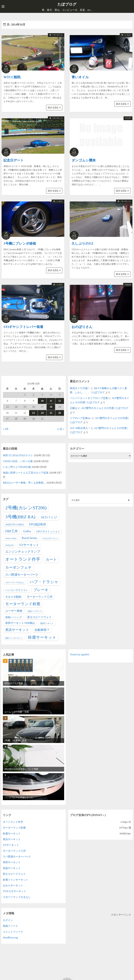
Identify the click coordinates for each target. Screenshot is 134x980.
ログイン (8, 920)
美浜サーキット (12, 839)
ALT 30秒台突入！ (80, 428)
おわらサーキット (13, 885)
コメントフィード (13, 932)
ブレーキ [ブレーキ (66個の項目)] (41, 590)
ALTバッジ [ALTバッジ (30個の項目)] (49, 517)
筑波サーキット (12, 868)
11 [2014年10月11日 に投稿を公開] (51, 401)
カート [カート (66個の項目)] (51, 559)
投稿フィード (10, 926)
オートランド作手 (13, 822)
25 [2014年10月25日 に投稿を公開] (51, 413)
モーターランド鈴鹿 (14, 828)
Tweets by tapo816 (79, 654)
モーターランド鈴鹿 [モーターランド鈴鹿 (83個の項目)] (23, 604)
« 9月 (6, 429)
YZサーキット (11, 845)
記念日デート (14, 160)
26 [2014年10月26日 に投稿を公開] (60, 413)
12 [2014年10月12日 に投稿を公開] (60, 401)
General (128, 284)
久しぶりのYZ (83, 244)
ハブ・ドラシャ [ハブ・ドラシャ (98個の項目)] (44, 582)
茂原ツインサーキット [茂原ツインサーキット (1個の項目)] (14, 638)
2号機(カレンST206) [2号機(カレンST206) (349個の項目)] (26, 508)
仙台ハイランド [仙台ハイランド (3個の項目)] (35, 611)
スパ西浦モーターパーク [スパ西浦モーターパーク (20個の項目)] (22, 574)
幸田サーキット (12, 862)
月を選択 (100, 500)
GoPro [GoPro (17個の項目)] (27, 531)
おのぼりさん (82, 327)
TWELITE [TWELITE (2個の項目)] (9, 545)
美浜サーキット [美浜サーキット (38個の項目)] (17, 630)
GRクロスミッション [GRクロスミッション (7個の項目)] (48, 531)
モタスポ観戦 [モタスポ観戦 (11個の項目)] (13, 597)
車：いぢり (126, 35)
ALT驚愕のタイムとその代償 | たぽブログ (105, 408)
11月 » (61, 429)
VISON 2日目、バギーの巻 (18, 461)
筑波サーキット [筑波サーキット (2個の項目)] (47, 623)
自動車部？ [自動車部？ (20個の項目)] (42, 630)
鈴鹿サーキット (12, 833)
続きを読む (54, 107)
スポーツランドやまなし (17, 897)
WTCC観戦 (12, 77)
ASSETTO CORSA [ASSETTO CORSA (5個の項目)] (14, 524)
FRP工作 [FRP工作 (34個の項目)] (11, 531)
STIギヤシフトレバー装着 (23, 327)
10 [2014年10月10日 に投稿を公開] (42, 401)
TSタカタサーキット (14, 891)
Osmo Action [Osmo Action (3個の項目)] (11, 538)
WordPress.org (10, 937)
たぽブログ (67, 4)
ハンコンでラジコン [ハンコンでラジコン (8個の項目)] (17, 590)
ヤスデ (128, 118)
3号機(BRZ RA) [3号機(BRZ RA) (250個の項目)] (20, 517)
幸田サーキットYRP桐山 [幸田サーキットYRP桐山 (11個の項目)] (20, 623)
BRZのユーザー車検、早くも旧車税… (24, 483)
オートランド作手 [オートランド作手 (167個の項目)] (23, 559)
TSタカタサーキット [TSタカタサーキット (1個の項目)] (51, 538)
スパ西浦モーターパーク (17, 856)
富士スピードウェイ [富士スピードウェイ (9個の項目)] (39, 617)
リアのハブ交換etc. (81, 418)
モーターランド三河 (14, 851)
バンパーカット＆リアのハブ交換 (89, 398)
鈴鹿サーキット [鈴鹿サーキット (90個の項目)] (42, 637)
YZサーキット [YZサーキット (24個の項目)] (29, 545)
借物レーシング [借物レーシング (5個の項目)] (14, 617)
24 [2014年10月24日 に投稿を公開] (42, 413)
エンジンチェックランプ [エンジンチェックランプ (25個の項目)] (23, 552)
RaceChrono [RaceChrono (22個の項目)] (29, 538)
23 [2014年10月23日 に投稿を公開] (33, 413)
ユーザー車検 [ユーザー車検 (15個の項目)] (14, 611)
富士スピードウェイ (14, 874)
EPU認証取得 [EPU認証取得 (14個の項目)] (38, 524)
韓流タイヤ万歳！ (80, 388)
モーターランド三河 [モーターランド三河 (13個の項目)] (40, 597)
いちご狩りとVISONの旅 (17, 467)
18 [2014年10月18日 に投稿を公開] (51, 407)
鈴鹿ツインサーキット (16, 880)
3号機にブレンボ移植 (20, 244)
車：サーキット (56, 35)
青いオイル (80, 77)
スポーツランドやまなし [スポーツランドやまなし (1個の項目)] (15, 583)
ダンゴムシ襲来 (84, 160)
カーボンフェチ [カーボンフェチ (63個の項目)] (18, 567)
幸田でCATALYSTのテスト (18, 455)
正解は (74, 408)
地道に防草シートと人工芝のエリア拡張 (26, 473)
